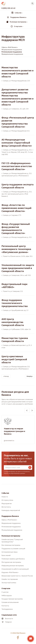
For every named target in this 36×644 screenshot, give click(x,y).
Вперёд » (30, 376)
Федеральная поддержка (12, 50)
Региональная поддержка (12, 52)
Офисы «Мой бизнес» (10, 47)
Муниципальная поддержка (12, 54)
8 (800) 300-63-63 (8, 8)
